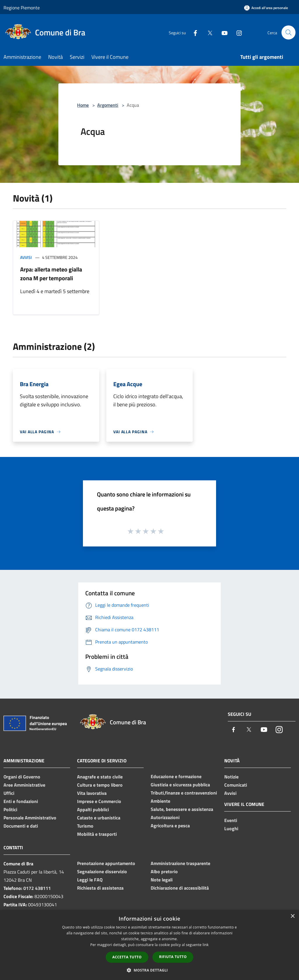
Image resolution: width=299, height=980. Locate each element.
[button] (149, 970)
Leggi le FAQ (90, 880)
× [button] (292, 916)
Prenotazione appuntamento (106, 863)
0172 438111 (37, 888)
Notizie (231, 777)
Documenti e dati (21, 826)
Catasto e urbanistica (99, 818)
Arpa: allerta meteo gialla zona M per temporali (51, 274)
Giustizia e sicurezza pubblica (180, 785)
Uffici (9, 793)
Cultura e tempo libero (100, 785)
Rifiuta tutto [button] (173, 957)
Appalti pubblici (93, 809)
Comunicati (236, 785)
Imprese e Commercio (99, 801)
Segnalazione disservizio (102, 871)
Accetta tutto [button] (127, 957)
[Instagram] (237, 32)
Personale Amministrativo (30, 818)
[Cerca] (288, 32)
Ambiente (160, 801)
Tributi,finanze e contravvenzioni (184, 793)
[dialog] (149, 945)
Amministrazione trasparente (180, 863)
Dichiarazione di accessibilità (180, 888)
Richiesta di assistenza (100, 888)
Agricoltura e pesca (170, 826)
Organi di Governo (22, 777)
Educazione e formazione (176, 776)
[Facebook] (193, 32)
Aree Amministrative (24, 785)
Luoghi (231, 828)
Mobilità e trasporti (97, 834)
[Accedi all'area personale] (266, 8)
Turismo (85, 826)
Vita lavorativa (92, 793)
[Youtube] (222, 32)
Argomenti (108, 105)
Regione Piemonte (22, 8)
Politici (10, 809)
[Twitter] (207, 32)
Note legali (162, 880)
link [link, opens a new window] (206, 945)
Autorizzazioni (165, 817)
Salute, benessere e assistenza (182, 809)
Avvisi (26, 257)
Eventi (231, 820)
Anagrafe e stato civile (100, 777)
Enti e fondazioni (21, 801)
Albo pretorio (164, 871)
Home (83, 105)
